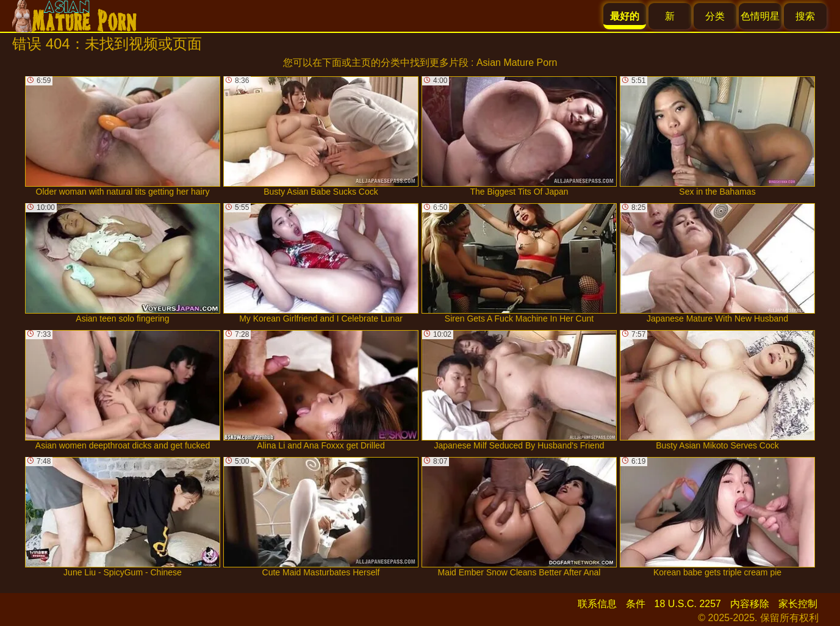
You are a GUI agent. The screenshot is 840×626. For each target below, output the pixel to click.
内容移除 (750, 604)
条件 (636, 604)
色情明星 (760, 16)
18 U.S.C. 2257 (688, 604)
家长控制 (798, 604)
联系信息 (597, 604)
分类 (715, 16)
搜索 (805, 16)
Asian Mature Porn (517, 63)
